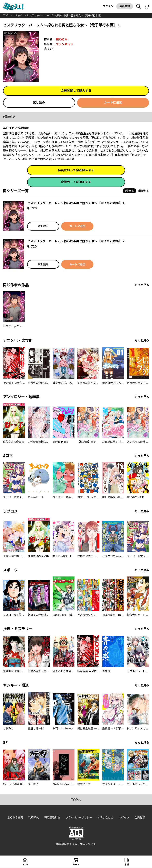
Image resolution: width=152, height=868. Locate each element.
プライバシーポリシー (79, 817)
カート (76, 865)
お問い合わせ (105, 817)
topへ (76, 800)
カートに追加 (113, 102)
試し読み (39, 102)
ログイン (108, 6)
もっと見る (142, 285)
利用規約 (34, 817)
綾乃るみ (62, 39)
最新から (144, 191)
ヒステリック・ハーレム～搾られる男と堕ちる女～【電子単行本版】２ (76, 241)
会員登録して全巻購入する (76, 170)
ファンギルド (64, 44)
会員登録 (125, 6)
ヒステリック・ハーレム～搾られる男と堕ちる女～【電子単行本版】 (65, 15)
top (6, 15)
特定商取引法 (52, 817)
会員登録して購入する (76, 91)
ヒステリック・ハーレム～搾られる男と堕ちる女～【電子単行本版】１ (76, 203)
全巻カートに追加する (76, 182)
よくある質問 (15, 817)
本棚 (127, 865)
